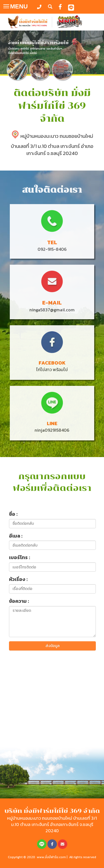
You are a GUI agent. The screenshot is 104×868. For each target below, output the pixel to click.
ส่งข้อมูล (53, 646)
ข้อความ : (19, 601)
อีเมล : (16, 536)
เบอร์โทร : (19, 557)
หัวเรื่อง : (18, 579)
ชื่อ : (13, 514)
